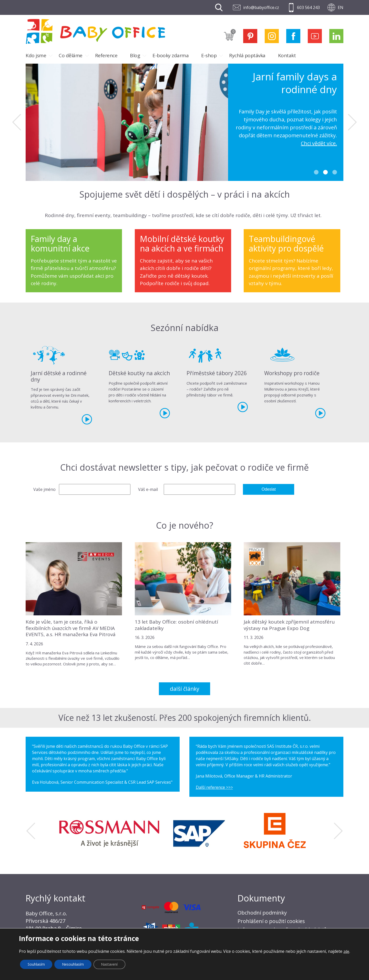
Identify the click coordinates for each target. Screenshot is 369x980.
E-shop (209, 55)
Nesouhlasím (73, 964)
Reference (106, 55)
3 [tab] (335, 172)
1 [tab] (316, 172)
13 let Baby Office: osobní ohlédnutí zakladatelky (176, 625)
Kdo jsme (36, 55)
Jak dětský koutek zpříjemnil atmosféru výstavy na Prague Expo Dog (289, 625)
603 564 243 (308, 7)
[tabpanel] (184, 122)
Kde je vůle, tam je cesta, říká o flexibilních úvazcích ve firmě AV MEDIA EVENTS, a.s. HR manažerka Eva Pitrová (71, 628)
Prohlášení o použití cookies (271, 921)
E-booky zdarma (171, 55)
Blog (135, 55)
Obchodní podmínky (262, 913)
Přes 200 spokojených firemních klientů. (235, 718)
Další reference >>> (214, 787)
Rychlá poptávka (247, 55)
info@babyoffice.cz (261, 7)
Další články (185, 689)
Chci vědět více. (319, 143)
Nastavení (110, 964)
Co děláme (71, 55)
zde (346, 951)
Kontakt (287, 55)
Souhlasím (36, 964)
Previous (17, 122)
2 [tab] (325, 172)
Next (352, 122)
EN (341, 7)
